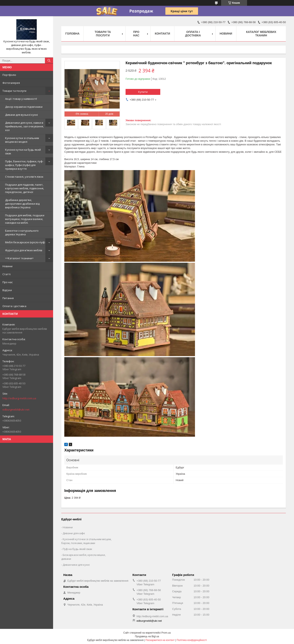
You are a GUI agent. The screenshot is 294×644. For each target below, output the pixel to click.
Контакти (162, 34)
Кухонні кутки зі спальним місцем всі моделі (22, 140)
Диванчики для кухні (76, 565)
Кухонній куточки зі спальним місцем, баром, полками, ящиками (86, 541)
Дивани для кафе (74, 533)
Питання (8, 298)
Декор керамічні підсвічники (24, 107)
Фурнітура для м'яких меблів (24, 250)
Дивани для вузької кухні (21, 115)
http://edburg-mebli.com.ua (19, 398)
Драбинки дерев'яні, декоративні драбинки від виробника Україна (22, 204)
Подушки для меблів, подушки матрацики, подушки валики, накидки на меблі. (25, 219)
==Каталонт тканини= (19, 258)
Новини (7, 266)
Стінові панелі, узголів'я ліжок (24, 177)
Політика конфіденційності (192, 640)
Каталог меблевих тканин (261, 34)
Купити (143, 92)
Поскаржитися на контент (160, 640)
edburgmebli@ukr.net (16, 410)
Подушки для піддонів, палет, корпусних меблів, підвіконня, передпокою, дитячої (24, 188)
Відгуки (7, 290)
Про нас (8, 282)
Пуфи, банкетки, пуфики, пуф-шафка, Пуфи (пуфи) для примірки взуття (24, 165)
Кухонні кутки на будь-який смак (23, 151)
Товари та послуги (14, 91)
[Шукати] (49, 61)
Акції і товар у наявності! (21, 99)
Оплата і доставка (14, 306)
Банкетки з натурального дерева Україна (22, 232)
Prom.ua (166, 633)
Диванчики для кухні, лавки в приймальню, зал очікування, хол (24, 126)
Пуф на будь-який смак (77, 549)
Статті (7, 274)
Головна (72, 34)
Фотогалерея (11, 83)
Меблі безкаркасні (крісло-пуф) (25, 242)
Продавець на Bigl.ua (147, 636)
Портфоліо (9, 75)
